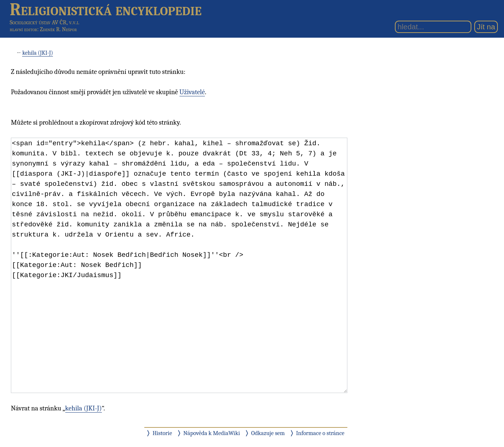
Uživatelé (192, 92)
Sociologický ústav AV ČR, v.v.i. (45, 22)
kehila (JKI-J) (38, 53)
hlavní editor (24, 29)
